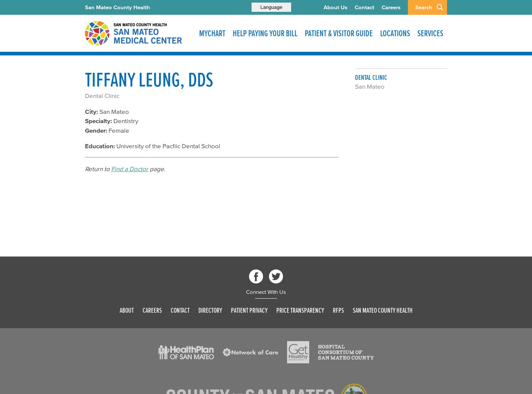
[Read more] (186, 352)
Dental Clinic (102, 96)
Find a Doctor (130, 169)
